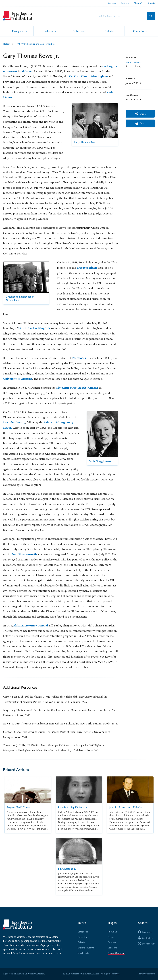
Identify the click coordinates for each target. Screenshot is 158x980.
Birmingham (100, 76)
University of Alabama (18, 379)
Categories (18, 31)
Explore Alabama (86, 948)
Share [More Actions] (140, 114)
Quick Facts (140, 31)
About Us (138, 3)
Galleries (109, 31)
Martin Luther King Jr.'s (34, 328)
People (111, 937)
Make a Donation (116, 953)
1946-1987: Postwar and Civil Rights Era (35, 44)
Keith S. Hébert (133, 62)
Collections (79, 31)
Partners (125, 3)
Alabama (27, 71)
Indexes (49, 31)
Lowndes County (14, 422)
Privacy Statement (146, 974)
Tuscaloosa (79, 358)
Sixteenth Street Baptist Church (77, 388)
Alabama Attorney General (31, 626)
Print (140, 123)
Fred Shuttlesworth (24, 554)
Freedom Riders (87, 268)
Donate (151, 3)
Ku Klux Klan (78, 76)
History (7, 44)
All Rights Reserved (110, 974)
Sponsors (112, 3)
